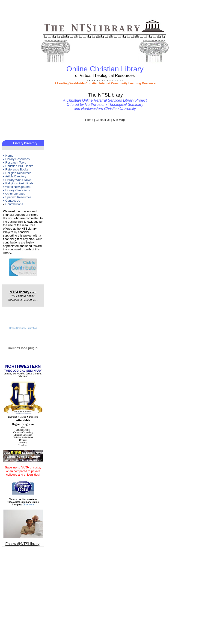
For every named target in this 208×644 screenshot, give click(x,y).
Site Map (119, 120)
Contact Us (103, 120)
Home (89, 120)
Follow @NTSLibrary (22, 544)
